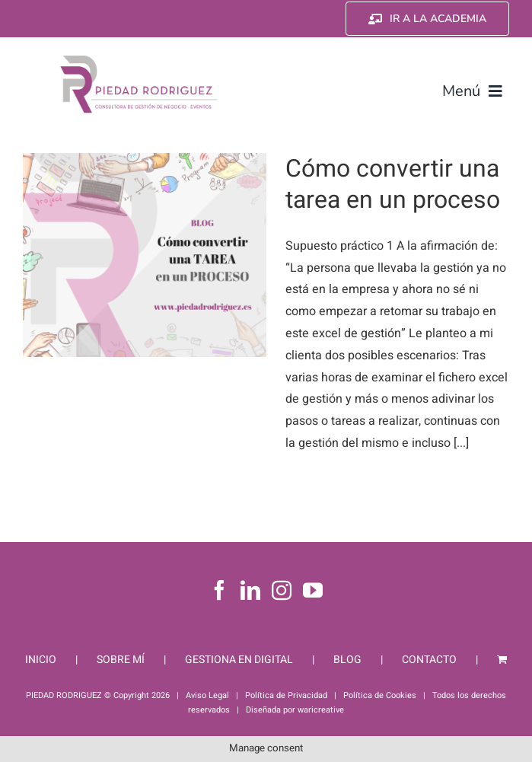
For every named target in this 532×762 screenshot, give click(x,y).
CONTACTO (429, 660)
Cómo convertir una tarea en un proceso (393, 185)
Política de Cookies (380, 695)
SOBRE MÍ (121, 660)
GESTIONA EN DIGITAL (239, 660)
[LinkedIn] (250, 590)
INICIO (41, 660)
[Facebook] (219, 590)
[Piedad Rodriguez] (139, 59)
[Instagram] (282, 590)
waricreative (321, 710)
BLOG (347, 660)
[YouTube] (313, 590)
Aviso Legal (207, 695)
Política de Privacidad (286, 695)
